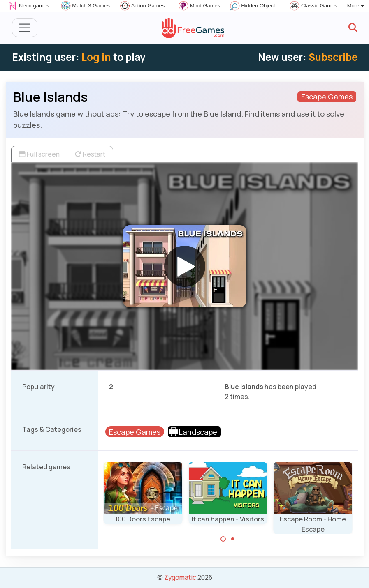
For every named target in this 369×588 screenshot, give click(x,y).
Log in (96, 57)
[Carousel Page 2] (232, 539)
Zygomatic (180, 577)
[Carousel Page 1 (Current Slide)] (223, 539)
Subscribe (333, 57)
